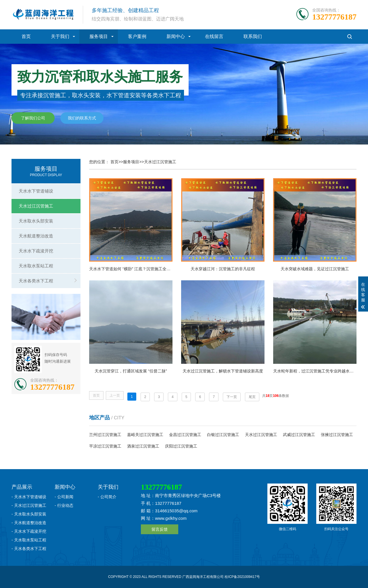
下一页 (232, 397)
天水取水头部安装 (36, 221)
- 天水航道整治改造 (29, 523)
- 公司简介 (107, 497)
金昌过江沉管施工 (185, 435)
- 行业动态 (64, 505)
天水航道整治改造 (36, 236)
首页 (26, 36)
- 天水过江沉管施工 (29, 505)
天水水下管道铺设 (36, 191)
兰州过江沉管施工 (105, 435)
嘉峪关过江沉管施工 (145, 435)
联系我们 (253, 36)
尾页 (252, 397)
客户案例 (137, 36)
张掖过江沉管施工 (337, 435)
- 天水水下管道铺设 (29, 497)
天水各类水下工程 (36, 281)
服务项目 (99, 36)
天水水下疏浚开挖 (36, 251)
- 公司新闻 (64, 497)
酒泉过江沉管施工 (143, 446)
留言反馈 (160, 529)
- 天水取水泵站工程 (29, 540)
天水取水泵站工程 (36, 266)
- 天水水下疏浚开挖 (29, 531)
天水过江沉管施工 (36, 206)
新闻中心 (176, 36)
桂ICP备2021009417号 (242, 577)
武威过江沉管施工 (299, 435)
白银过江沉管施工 (223, 435)
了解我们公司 (33, 118)
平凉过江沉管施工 (105, 446)
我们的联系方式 (82, 118)
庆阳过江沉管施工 (181, 446)
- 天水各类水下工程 (29, 549)
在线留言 (214, 36)
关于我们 (60, 36)
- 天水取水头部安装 (29, 514)
